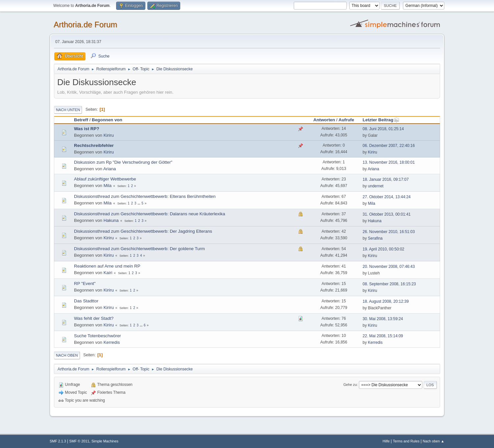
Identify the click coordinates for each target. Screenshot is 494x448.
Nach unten (68, 110)
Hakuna (111, 220)
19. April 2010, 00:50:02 (384, 249)
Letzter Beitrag (381, 120)
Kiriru (109, 135)
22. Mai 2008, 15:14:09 (383, 336)
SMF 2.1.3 (58, 441)
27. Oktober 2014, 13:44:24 (387, 197)
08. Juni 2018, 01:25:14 (383, 129)
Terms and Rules (406, 441)
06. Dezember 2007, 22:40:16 (389, 146)
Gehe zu (350, 385)
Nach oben (67, 355)
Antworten (324, 120)
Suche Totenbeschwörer (98, 336)
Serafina (375, 238)
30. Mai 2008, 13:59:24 (383, 319)
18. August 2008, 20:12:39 (386, 301)
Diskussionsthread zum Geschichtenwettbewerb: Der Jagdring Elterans (143, 231)
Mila (108, 186)
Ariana (110, 169)
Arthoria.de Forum (85, 24)
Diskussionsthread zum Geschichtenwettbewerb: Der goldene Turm (139, 249)
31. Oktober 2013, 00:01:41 (387, 214)
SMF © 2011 (79, 441)
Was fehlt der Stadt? (94, 318)
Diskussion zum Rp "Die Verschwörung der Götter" (123, 162)
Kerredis (112, 342)
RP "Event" (85, 283)
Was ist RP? (87, 129)
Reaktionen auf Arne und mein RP (107, 266)
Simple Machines (105, 441)
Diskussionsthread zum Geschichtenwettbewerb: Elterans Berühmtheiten (145, 196)
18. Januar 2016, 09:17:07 (386, 179)
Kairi (108, 273)
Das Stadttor (86, 301)
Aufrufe (346, 120)
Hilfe (386, 441)
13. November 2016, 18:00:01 (389, 162)
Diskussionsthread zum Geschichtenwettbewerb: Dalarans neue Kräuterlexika (149, 214)
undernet (376, 186)
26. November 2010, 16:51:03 (389, 232)
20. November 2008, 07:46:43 (389, 267)
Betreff (81, 120)
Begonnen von (107, 120)
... (139, 203)
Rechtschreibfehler (94, 145)
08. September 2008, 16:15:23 (389, 284)
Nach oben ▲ (433, 441)
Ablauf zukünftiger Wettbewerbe (105, 179)
